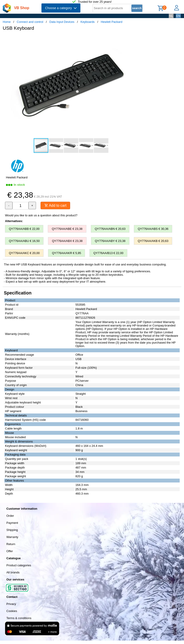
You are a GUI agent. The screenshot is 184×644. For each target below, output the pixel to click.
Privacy (11, 604)
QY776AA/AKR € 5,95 (66, 253)
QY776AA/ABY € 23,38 (110, 241)
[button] (135, 39)
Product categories (19, 565)
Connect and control (30, 22)
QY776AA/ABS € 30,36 (153, 229)
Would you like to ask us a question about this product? (41, 215)
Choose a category (61, 8)
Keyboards (87, 22)
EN (178, 16)
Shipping (12, 530)
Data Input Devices (62, 22)
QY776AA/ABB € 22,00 (24, 229)
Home (7, 22)
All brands (13, 572)
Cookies (12, 611)
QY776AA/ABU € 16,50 (24, 241)
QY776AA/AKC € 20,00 (24, 253)
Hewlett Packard (111, 22)
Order (10, 516)
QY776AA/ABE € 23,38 (67, 229)
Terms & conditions (19, 618)
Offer (10, 551)
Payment (12, 523)
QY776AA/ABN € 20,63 (110, 229)
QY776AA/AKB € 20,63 (153, 241)
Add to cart (55, 205)
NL (171, 16)
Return (11, 544)
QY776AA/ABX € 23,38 (67, 241)
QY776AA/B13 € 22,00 (108, 253)
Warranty (12, 537)
